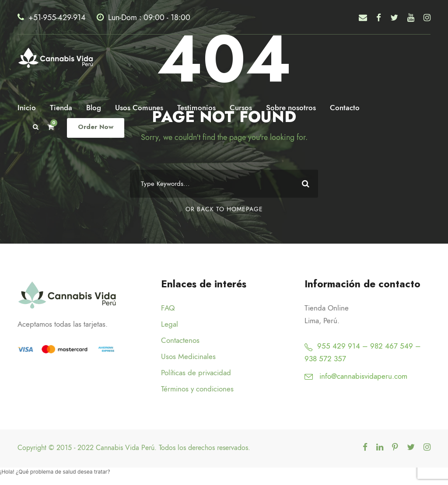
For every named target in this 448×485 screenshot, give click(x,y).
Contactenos (180, 340)
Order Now (95, 127)
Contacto (345, 108)
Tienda (61, 108)
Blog (94, 108)
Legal (170, 324)
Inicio (27, 108)
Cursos (241, 108)
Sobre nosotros (291, 108)
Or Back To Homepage (224, 209)
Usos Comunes (139, 108)
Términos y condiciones (197, 389)
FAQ (168, 308)
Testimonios (196, 108)
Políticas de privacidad (196, 373)
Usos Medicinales (188, 356)
